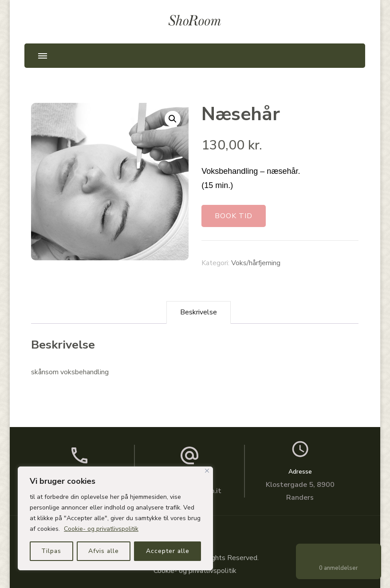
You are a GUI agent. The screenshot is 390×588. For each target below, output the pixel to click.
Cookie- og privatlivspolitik (101, 529)
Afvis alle (104, 551)
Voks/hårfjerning (256, 263)
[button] (173, 119)
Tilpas (51, 551)
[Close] (207, 471)
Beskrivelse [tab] (199, 312)
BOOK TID (234, 216)
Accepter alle (168, 551)
